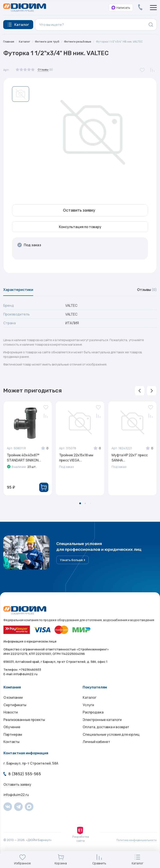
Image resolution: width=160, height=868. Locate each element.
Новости (11, 720)
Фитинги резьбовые (82, 42)
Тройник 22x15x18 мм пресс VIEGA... (76, 460)
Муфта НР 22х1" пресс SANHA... (130, 460)
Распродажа (93, 720)
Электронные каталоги (102, 728)
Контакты (11, 754)
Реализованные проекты (24, 728)
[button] (140, 393)
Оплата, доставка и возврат (106, 737)
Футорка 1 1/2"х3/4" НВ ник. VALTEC (127, 42)
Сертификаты (15, 711)
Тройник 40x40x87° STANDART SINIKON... (24, 460)
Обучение (12, 737)
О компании (13, 703)
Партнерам (13, 745)
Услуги (88, 711)
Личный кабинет (96, 754)
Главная (9, 42)
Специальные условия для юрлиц (111, 745)
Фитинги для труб (49, 42)
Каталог (25, 42)
